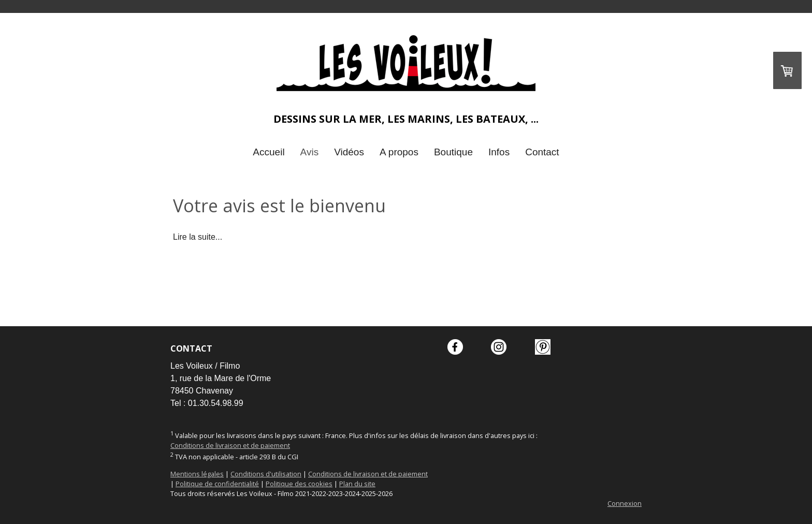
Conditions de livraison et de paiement (230, 445)
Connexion (625, 503)
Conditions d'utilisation (266, 474)
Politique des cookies (299, 484)
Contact (542, 152)
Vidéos (349, 152)
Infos (499, 152)
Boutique (453, 152)
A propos (399, 152)
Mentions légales (197, 474)
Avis (310, 152)
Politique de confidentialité (217, 484)
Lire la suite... (198, 237)
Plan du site (357, 484)
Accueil (269, 152)
